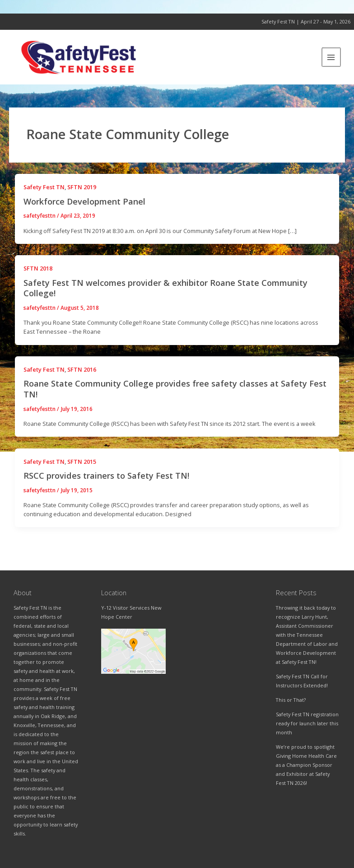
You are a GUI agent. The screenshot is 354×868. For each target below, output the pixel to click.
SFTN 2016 (82, 378)
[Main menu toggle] (332, 62)
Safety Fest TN (44, 196)
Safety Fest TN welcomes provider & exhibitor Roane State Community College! (165, 297)
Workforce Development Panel (84, 210)
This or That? (291, 700)
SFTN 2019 (82, 196)
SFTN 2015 (82, 470)
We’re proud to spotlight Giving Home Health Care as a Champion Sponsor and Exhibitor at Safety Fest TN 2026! (306, 765)
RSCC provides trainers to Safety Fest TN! (106, 485)
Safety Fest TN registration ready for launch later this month (307, 723)
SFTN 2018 (38, 277)
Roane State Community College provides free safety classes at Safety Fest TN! (175, 398)
